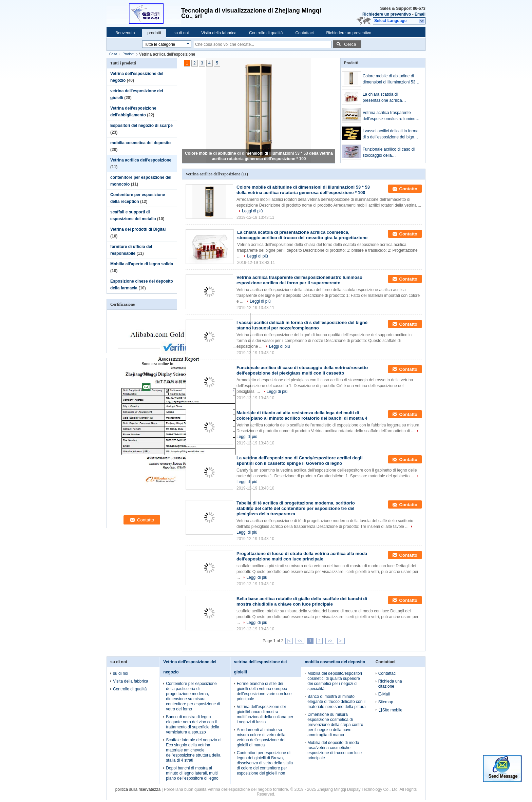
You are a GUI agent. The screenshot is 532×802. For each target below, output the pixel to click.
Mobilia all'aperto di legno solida (142, 264)
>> (330, 641)
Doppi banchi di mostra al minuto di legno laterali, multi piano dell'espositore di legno (192, 773)
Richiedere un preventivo (387, 14)
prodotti (154, 33)
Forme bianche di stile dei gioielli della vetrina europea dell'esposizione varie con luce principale (264, 691)
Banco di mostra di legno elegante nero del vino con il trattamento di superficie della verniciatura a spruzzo (193, 724)
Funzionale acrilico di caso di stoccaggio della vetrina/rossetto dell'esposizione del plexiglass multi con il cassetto (392, 153)
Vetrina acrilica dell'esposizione (141, 160)
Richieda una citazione (390, 684)
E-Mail (384, 694)
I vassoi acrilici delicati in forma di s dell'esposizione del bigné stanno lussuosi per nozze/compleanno (391, 134)
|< (289, 641)
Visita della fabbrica (219, 33)
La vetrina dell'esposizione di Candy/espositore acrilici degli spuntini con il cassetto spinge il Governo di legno (300, 461)
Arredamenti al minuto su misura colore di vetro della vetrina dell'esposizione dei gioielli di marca (261, 737)
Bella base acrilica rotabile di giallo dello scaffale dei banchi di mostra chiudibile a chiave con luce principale (302, 601)
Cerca (350, 44)
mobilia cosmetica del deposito (140, 143)
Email (420, 14)
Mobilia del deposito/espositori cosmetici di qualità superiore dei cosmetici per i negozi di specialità (335, 681)
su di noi (181, 33)
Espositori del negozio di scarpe (141, 126)
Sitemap (386, 702)
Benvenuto (125, 33)
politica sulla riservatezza (138, 789)
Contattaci (304, 33)
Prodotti (128, 54)
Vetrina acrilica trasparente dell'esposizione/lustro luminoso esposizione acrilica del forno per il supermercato (391, 116)
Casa (113, 54)
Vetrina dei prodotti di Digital (138, 229)
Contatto (408, 189)
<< (300, 641)
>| (341, 641)
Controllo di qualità (266, 33)
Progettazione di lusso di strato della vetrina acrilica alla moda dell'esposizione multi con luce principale (302, 556)
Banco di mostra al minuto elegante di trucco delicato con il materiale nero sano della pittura (336, 702)
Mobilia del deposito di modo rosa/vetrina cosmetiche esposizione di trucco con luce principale (335, 750)
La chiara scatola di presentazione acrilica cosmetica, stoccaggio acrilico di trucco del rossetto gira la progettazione (390, 98)
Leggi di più (252, 211)
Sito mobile (390, 710)
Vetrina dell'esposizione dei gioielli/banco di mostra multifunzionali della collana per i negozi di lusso (265, 714)
